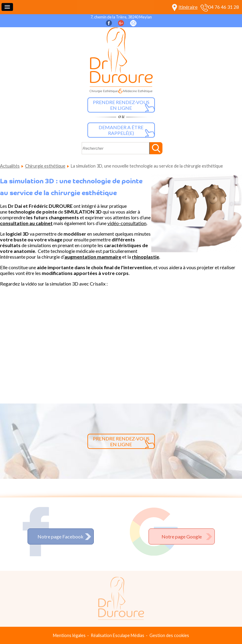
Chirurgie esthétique (45, 166)
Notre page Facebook (60, 536)
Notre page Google (182, 536)
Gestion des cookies (169, 635)
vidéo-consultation (127, 223)
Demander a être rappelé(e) (121, 130)
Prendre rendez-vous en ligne (121, 105)
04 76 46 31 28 (224, 7)
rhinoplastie (146, 257)
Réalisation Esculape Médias (118, 635)
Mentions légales (69, 635)
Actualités (10, 166)
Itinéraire (188, 7)
